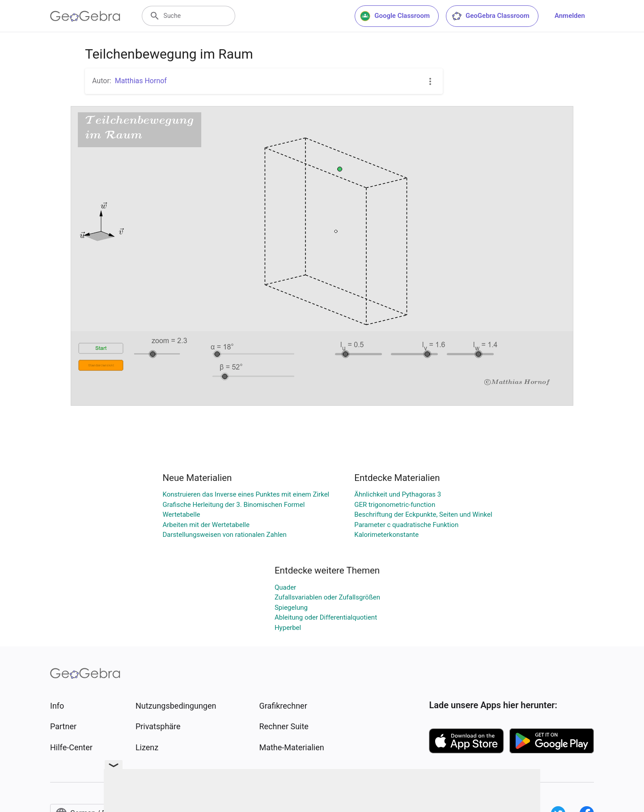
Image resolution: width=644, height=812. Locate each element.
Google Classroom (395, 16)
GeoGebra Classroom (490, 16)
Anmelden (570, 16)
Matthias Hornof (141, 81)
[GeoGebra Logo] (85, 16)
